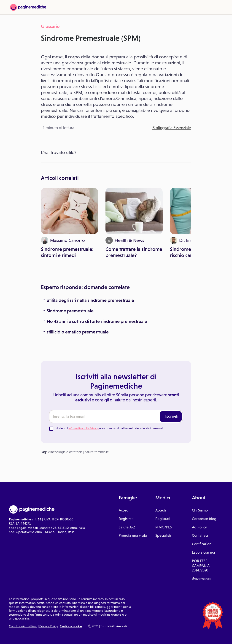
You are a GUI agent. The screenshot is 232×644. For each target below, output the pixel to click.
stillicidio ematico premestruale (78, 332)
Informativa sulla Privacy (84, 428)
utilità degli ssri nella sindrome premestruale (90, 300)
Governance (202, 579)
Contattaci (200, 535)
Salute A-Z (127, 527)
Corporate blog (204, 519)
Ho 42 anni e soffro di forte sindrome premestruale (97, 321)
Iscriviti (172, 416)
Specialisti (163, 535)
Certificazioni (202, 544)
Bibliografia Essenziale (172, 128)
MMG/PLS (164, 527)
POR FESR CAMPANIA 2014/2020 (201, 566)
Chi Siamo (200, 510)
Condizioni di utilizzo (23, 626)
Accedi (124, 510)
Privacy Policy (49, 626)
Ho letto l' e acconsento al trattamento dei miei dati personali (109, 428)
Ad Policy (199, 527)
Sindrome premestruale (70, 311)
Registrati (126, 519)
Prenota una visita (133, 535)
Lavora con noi (204, 552)
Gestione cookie (71, 626)
